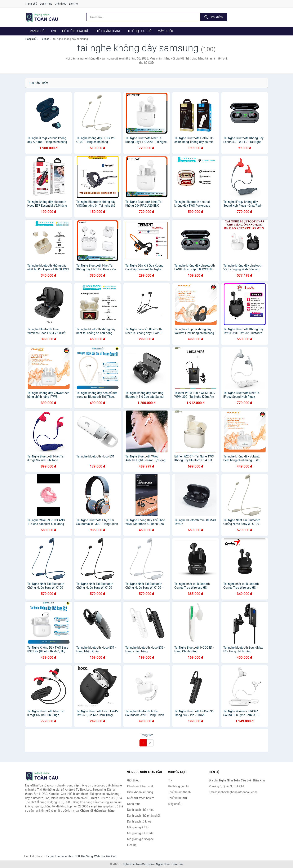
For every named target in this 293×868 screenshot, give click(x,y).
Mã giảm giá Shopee (140, 839)
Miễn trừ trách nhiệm (141, 798)
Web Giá (100, 856)
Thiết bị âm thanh (108, 31)
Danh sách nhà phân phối (144, 816)
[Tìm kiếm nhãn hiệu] (143, 17)
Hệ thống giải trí (75, 31)
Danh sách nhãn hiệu (141, 810)
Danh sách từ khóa (139, 821)
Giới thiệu (61, 4)
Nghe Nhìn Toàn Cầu (169, 864)
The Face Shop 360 (67, 856)
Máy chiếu (165, 31)
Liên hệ (74, 4)
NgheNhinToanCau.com (138, 864)
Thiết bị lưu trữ (139, 31)
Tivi (53, 31)
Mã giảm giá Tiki (138, 827)
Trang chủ (31, 4)
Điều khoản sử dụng (140, 792)
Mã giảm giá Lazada (140, 833)
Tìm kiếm (214, 17)
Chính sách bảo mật (140, 786)
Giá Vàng (87, 856)
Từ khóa (45, 39)
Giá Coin (112, 856)
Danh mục (46, 4)
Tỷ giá (50, 856)
